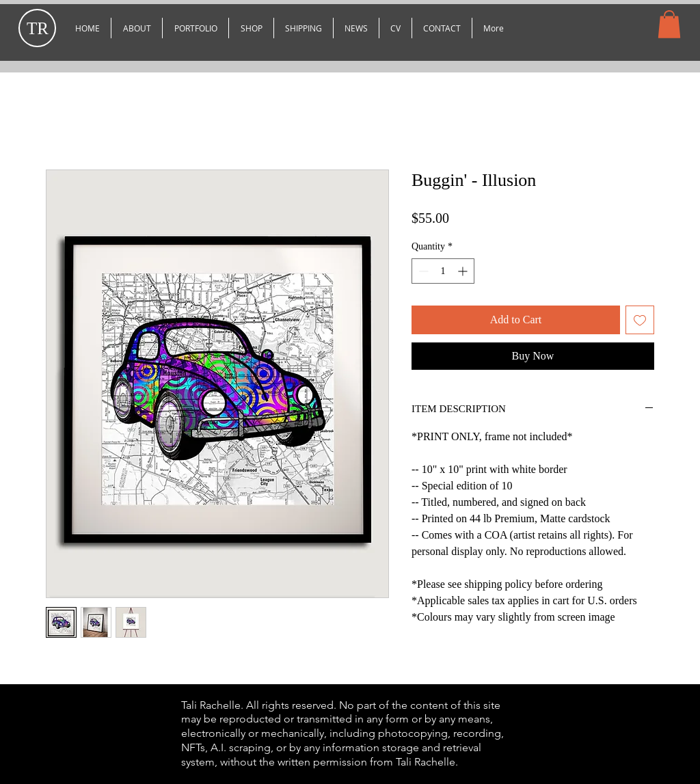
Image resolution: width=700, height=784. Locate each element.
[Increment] (464, 271)
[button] (196, 28)
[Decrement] (422, 271)
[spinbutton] (443, 271)
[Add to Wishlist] (640, 320)
